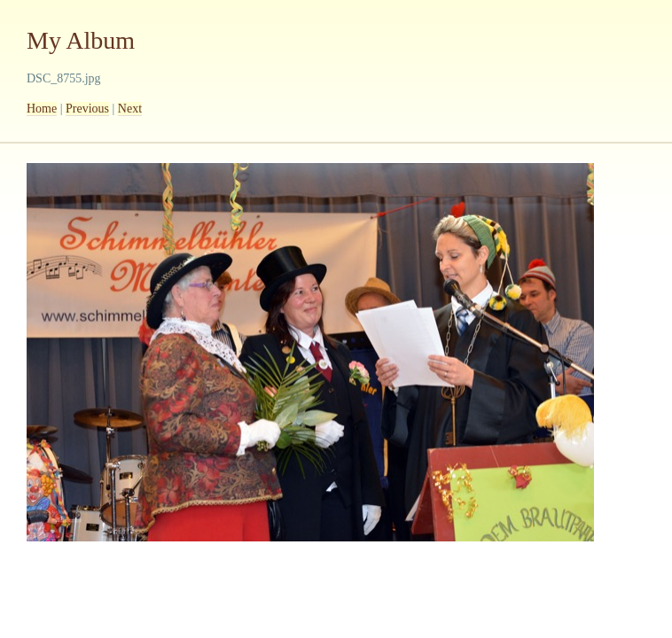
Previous (87, 109)
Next (130, 109)
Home (42, 109)
